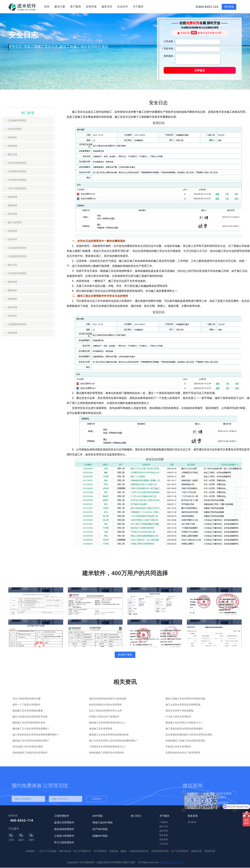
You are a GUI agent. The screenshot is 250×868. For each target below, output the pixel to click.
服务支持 (107, 7)
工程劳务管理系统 (17, 180)
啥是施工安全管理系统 (101, 729)
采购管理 (12, 333)
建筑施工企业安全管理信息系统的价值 (109, 735)
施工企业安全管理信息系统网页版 (183, 705)
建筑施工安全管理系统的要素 (28, 711)
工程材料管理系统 (17, 171)
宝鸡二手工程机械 (48, 851)
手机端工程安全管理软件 (178, 747)
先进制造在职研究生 (139, 851)
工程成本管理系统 (17, 273)
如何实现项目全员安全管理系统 (105, 705)
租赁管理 (12, 197)
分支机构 (164, 844)
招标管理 (12, 146)
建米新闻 (164, 840)
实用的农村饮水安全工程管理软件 (183, 753)
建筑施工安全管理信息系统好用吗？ (31, 741)
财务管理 (12, 307)
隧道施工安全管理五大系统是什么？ (184, 723)
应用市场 (91, 7)
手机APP (12, 316)
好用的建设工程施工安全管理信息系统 (185, 741)
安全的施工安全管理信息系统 (28, 747)
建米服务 (164, 835)
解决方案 (60, 7)
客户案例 (75, 7)
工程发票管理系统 (17, 256)
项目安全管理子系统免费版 (179, 711)
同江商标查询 (100, 851)
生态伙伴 (122, 7)
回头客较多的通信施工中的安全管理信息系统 (189, 735)
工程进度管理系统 (17, 248)
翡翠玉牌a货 (65, 851)
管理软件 (12, 137)
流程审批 (12, 299)
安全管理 (12, 214)
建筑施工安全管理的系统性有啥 (29, 723)
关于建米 (138, 7)
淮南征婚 (113, 851)
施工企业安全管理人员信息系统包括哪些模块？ (113, 741)
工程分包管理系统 (17, 188)
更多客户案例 (125, 655)
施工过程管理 (15, 222)
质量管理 (12, 205)
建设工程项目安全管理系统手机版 (30, 717)
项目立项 (12, 154)
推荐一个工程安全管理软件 (26, 705)
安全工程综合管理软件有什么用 (105, 711)
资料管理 (12, 282)
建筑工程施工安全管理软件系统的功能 (185, 699)
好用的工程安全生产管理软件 (104, 717)
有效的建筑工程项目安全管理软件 (30, 753)
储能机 (124, 851)
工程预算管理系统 (17, 324)
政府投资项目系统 (160, 851)
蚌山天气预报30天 (82, 851)
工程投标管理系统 (17, 120)
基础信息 (12, 290)
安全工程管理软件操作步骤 (26, 699)
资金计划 (12, 265)
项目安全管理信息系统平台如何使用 (108, 699)
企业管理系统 (15, 129)
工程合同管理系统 (17, 163)
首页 (47, 7)
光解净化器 (196, 851)
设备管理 (12, 231)
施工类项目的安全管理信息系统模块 (184, 729)
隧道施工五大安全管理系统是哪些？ (31, 729)
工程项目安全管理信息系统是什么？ (108, 747)
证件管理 (12, 239)
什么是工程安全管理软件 (178, 717)
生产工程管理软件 (180, 851)
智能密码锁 (210, 851)
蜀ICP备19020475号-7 (172, 863)
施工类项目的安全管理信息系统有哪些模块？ (36, 735)
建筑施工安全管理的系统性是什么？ (108, 723)
